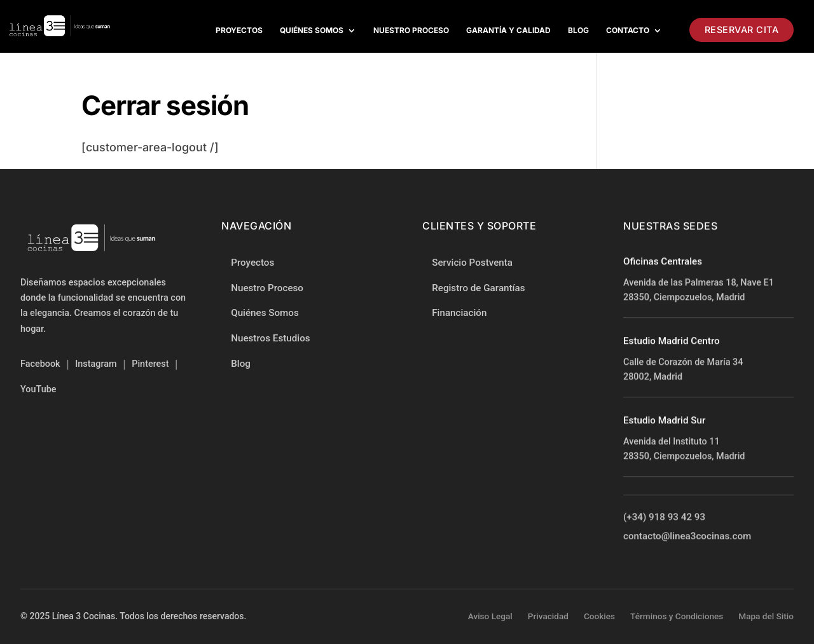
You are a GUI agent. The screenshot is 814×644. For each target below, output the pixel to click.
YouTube (38, 389)
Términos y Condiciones (677, 616)
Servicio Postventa (472, 263)
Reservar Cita (742, 30)
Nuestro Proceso (267, 288)
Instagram (96, 364)
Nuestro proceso (411, 31)
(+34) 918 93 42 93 (664, 518)
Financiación (459, 313)
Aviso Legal (490, 616)
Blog (578, 31)
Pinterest (150, 364)
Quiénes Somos (312, 31)
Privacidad (548, 616)
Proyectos (239, 31)
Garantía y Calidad (508, 31)
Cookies (599, 616)
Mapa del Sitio (766, 616)
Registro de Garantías (478, 288)
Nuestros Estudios (270, 338)
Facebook (40, 364)
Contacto (628, 31)
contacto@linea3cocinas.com (687, 537)
